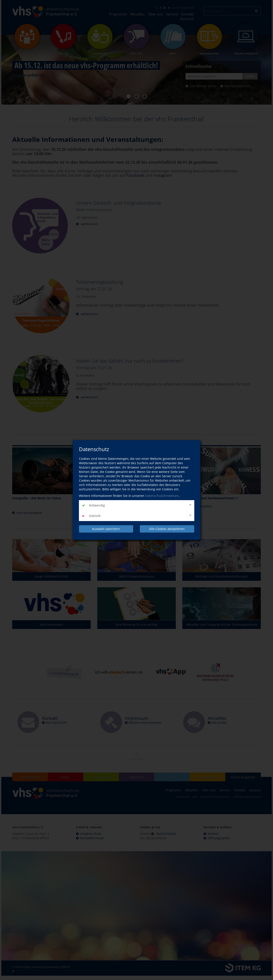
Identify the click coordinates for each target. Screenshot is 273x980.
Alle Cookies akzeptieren (167, 529)
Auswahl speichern (106, 529)
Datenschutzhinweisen (162, 496)
